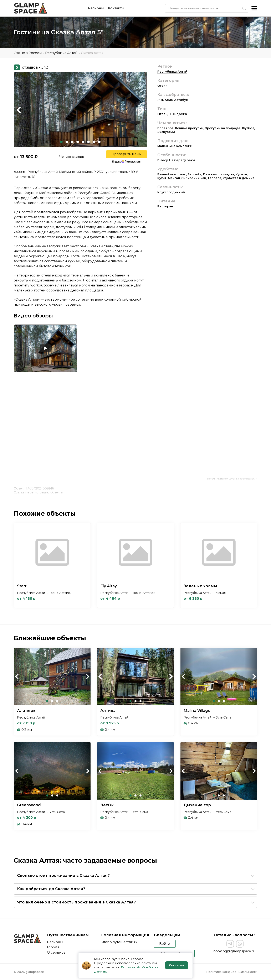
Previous (19, 110)
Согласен (177, 965)
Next (142, 110)
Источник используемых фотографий (232, 479)
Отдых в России (28, 53)
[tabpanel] (80, 110)
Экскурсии (166, 132)
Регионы (96, 8)
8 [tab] (99, 142)
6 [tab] (88, 142)
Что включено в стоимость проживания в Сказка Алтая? (76, 902)
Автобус (181, 100)
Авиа (169, 100)
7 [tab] (94, 142)
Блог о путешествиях (119, 942)
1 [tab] (61, 142)
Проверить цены (127, 154)
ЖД (160, 100)
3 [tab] (72, 142)
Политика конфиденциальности (232, 972)
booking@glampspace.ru (234, 951)
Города (53, 947)
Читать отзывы (72, 157)
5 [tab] (83, 142)
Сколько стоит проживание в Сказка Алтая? (63, 876)
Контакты (116, 8)
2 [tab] (67, 142)
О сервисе (56, 952)
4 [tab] (78, 142)
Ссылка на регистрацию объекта (38, 492)
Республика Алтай (61, 53)
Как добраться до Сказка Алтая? (51, 889)
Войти (165, 944)
